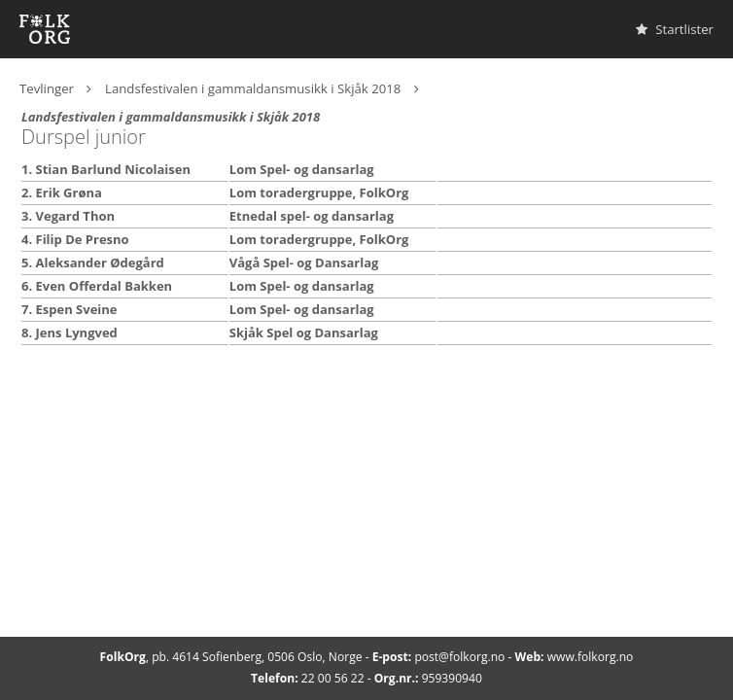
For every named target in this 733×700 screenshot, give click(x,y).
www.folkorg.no (591, 657)
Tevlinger (47, 88)
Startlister (675, 29)
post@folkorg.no (459, 657)
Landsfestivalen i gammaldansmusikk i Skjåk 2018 (253, 88)
